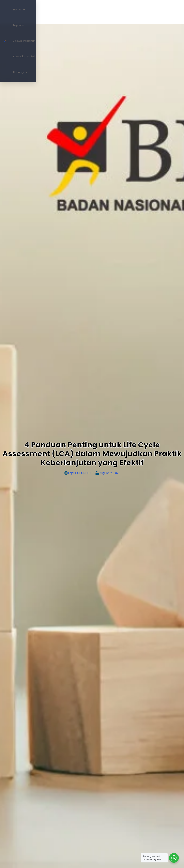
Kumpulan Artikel (133, 12)
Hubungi (155, 12)
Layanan (88, 12)
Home (73, 12)
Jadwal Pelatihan (108, 12)
